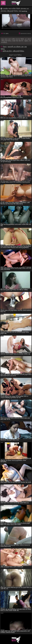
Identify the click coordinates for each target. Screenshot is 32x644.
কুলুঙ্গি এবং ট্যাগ (7, 51)
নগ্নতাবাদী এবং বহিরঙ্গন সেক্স (16, 47)
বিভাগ (5, 47)
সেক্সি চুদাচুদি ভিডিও (18, 51)
